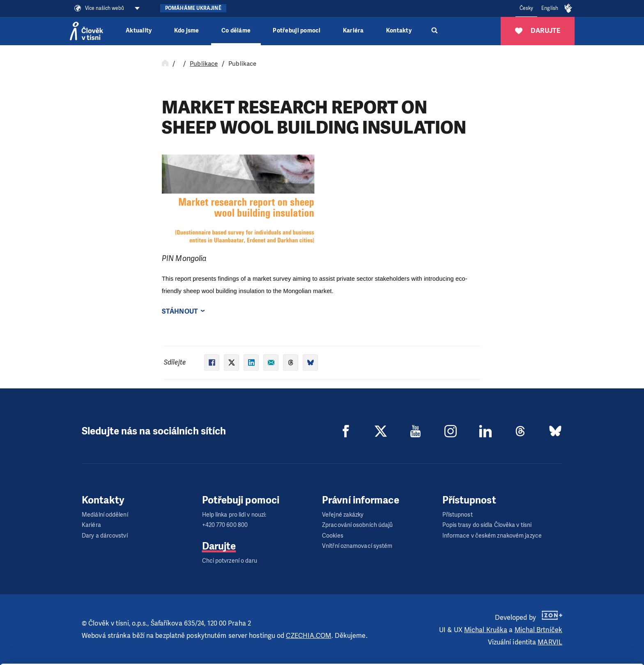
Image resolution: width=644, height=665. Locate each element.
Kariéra (353, 31)
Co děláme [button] (236, 31)
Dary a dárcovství (105, 536)
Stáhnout (180, 311)
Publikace (204, 64)
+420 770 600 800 (225, 525)
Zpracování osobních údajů (358, 525)
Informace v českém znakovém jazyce (492, 536)
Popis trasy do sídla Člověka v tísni (487, 525)
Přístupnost (458, 515)
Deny (576, 648)
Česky (527, 8)
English (550, 8)
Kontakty (399, 31)
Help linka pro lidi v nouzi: (234, 515)
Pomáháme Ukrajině (193, 8)
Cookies (333, 536)
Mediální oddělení (105, 515)
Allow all (576, 606)
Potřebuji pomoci (297, 31)
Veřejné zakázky (343, 515)
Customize (576, 627)
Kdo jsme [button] (187, 31)
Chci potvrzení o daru (230, 561)
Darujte (219, 546)
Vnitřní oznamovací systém (357, 546)
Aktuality (139, 31)
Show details (127, 655)
